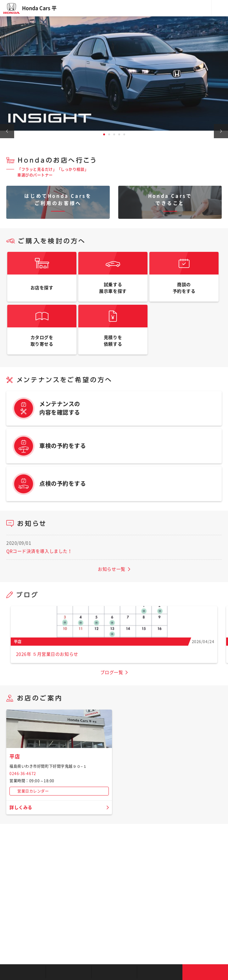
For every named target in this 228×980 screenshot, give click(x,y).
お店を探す (23, 972)
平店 (15, 756)
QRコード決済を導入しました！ (39, 551)
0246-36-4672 (23, 773)
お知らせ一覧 (111, 569)
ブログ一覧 (112, 672)
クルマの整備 (114, 972)
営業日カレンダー (33, 791)
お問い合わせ (205, 972)
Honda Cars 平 (39, 8)
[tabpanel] (114, 74)
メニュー (220, 8)
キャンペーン (160, 972)
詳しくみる (21, 807)
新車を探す (68, 972)
